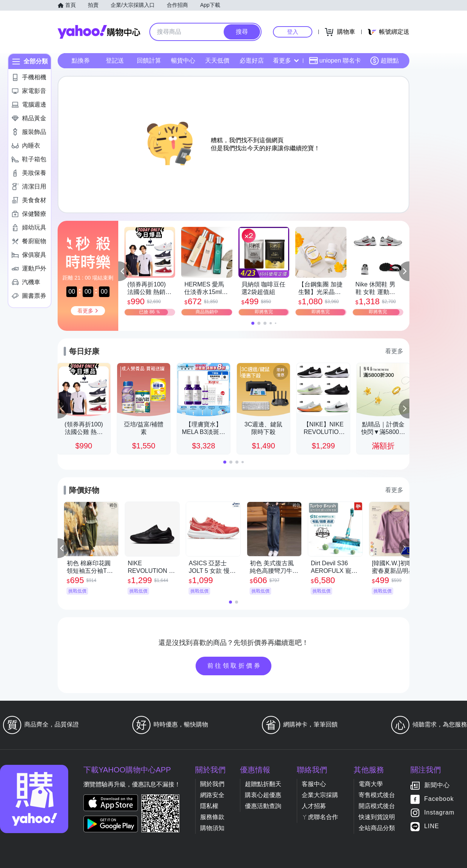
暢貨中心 (183, 61)
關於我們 (212, 784)
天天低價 (217, 61)
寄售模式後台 (377, 795)
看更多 (286, 61)
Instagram (439, 813)
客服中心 (314, 784)
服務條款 (212, 817)
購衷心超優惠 (263, 795)
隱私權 (209, 806)
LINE (432, 826)
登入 (293, 32)
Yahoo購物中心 (99, 32)
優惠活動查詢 (263, 806)
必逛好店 (252, 61)
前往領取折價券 (235, 666)
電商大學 (371, 784)
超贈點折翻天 (263, 784)
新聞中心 (437, 785)
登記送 (115, 61)
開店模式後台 (377, 806)
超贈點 (384, 61)
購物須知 (212, 828)
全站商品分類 (377, 828)
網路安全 (212, 795)
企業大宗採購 (320, 795)
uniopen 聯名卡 (335, 61)
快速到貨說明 (377, 817)
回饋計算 (149, 61)
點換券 (81, 61)
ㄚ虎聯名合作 (320, 817)
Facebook (439, 799)
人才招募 (314, 806)
